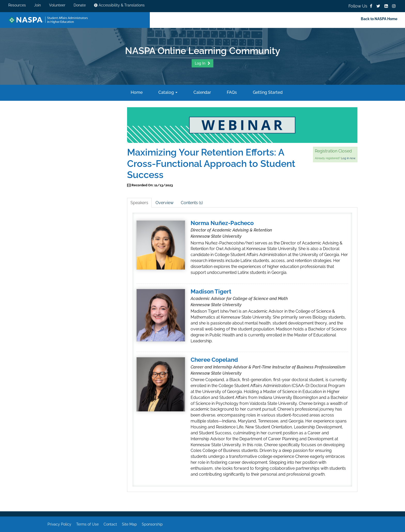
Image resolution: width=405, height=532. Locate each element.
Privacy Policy (59, 524)
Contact (110, 524)
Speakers (139, 203)
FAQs (231, 92)
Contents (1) (192, 203)
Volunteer (57, 5)
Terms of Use (87, 524)
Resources (17, 5)
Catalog (167, 92)
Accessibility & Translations (119, 5)
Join (37, 5)
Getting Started (267, 92)
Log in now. (348, 158)
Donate (80, 5)
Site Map (129, 524)
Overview (165, 203)
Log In (201, 63)
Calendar (202, 92)
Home (136, 92)
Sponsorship (152, 524)
